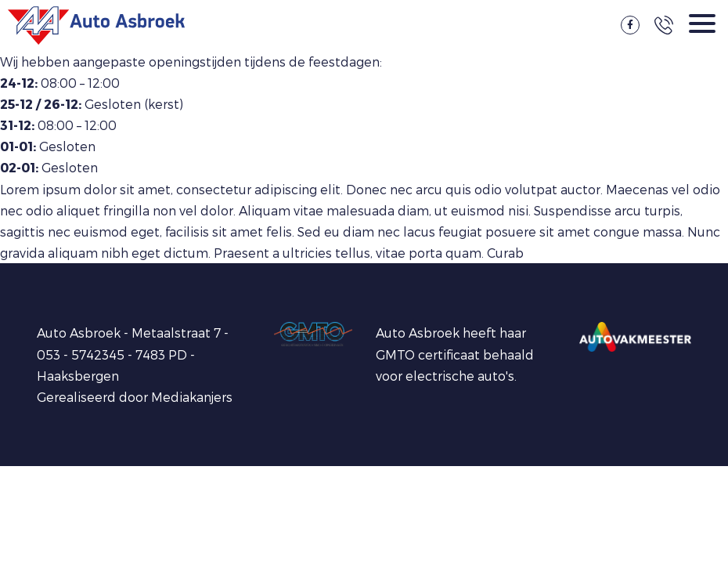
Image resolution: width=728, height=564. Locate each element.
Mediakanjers (192, 397)
